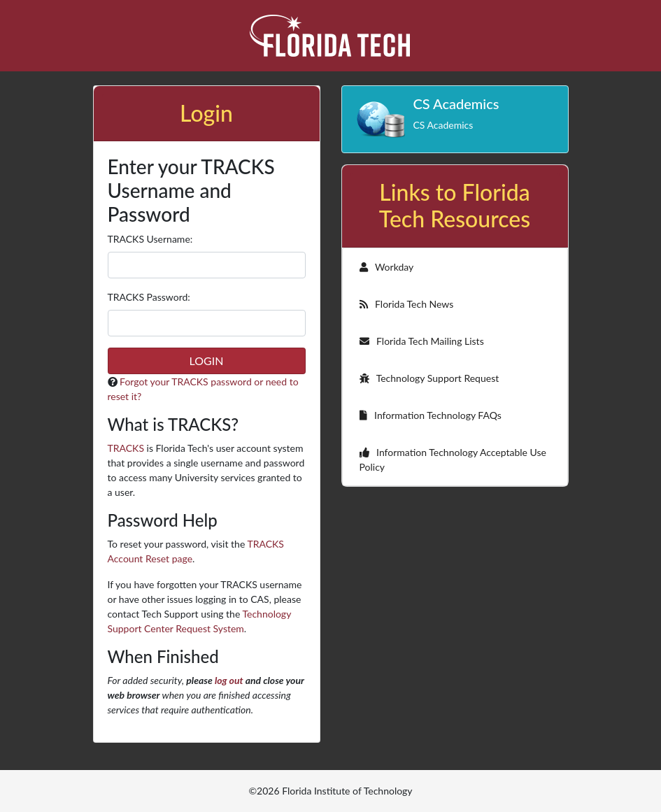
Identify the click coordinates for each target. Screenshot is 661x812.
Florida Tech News (407, 304)
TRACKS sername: (150, 239)
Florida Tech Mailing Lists (422, 341)
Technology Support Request (429, 378)
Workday (387, 267)
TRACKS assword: (149, 297)
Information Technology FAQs (431, 415)
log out (229, 680)
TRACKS (126, 448)
